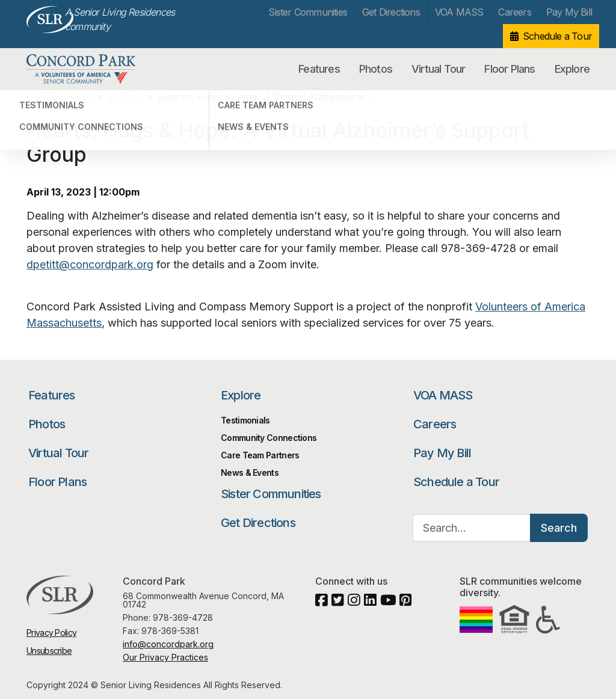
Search (559, 528)
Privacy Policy (51, 633)
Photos (376, 69)
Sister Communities (308, 12)
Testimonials (245, 420)
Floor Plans (510, 69)
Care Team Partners (260, 455)
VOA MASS (459, 12)
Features (319, 69)
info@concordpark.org (168, 644)
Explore (572, 69)
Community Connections (269, 438)
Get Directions (391, 12)
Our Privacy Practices (165, 657)
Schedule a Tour (557, 36)
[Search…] (472, 528)
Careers (514, 12)
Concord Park (89, 69)
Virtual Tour (438, 69)
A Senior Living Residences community (120, 19)
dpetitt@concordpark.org (90, 264)
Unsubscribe (49, 651)
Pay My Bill (569, 12)
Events (125, 97)
